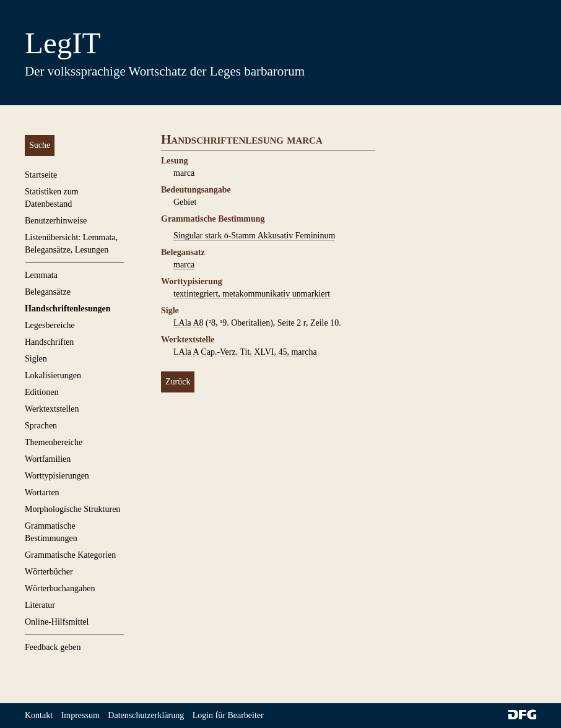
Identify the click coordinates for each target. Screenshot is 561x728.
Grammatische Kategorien (70, 555)
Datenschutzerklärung (146, 715)
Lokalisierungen (53, 375)
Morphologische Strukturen (72, 509)
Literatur (40, 605)
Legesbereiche (50, 325)
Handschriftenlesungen (67, 309)
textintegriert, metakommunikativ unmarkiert (252, 294)
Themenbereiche (54, 442)
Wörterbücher (49, 572)
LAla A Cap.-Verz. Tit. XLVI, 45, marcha (245, 352)
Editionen (41, 392)
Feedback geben (53, 647)
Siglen (36, 359)
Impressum (80, 715)
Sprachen (41, 426)
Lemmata (41, 275)
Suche (40, 145)
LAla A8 (189, 323)
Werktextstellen (52, 409)
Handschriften (49, 342)
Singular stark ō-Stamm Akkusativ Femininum (254, 236)
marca (184, 265)
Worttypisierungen (57, 476)
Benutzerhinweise (56, 221)
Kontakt (39, 715)
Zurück (178, 382)
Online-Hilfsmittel (57, 622)
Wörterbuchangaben (60, 588)
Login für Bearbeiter (228, 715)
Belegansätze (48, 292)
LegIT (63, 43)
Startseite (41, 175)
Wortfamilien (48, 459)
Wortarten (42, 492)
